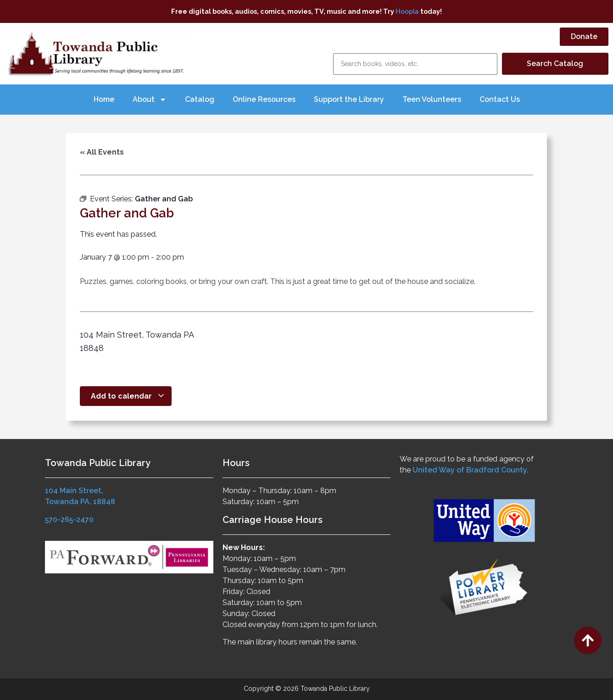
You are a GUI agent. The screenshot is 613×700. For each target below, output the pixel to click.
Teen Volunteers (432, 99)
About (150, 100)
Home (104, 99)
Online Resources (264, 99)
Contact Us (500, 99)
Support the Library (349, 99)
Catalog (200, 99)
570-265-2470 (69, 519)
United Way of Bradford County (470, 470)
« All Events (102, 152)
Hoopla (407, 11)
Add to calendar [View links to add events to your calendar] (128, 396)
